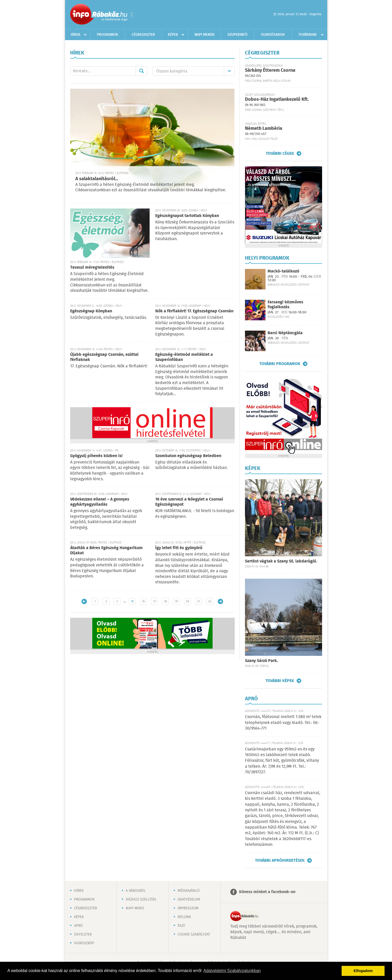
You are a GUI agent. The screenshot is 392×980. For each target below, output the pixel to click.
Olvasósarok (273, 35)
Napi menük (205, 35)
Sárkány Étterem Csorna (270, 70)
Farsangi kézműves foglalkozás (285, 305)
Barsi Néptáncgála (285, 333)
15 (132, 601)
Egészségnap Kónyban (91, 311)
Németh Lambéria (264, 129)
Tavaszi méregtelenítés (92, 267)
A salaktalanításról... (97, 179)
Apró (78, 926)
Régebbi (220, 601)
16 (143, 601)
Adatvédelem (189, 900)
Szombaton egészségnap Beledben (188, 456)
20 (188, 601)
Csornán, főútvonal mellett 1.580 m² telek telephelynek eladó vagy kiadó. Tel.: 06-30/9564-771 (283, 723)
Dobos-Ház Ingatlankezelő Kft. (277, 99)
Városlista (132, 15)
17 (154, 601)
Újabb (84, 601)
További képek (280, 681)
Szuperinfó (238, 35)
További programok (280, 364)
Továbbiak (308, 35)
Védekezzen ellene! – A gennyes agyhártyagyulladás (100, 502)
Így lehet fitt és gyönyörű (179, 548)
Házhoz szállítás (141, 900)
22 (210, 601)
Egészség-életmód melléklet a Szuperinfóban (184, 357)
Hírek (76, 35)
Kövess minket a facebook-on (267, 892)
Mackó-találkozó (283, 271)
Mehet (141, 71)
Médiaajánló (189, 891)
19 (176, 601)
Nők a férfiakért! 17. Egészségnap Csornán (194, 311)
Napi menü (135, 908)
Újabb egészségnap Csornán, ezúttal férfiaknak (104, 357)
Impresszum (188, 908)
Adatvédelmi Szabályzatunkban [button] (232, 971)
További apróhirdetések (280, 860)
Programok (108, 35)
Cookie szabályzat (194, 934)
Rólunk (184, 917)
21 (199, 601)
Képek (173, 35)
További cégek (280, 153)
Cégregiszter (143, 35)
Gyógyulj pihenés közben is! (96, 456)
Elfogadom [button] (363, 971)
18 (166, 601)
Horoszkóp (84, 943)
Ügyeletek (83, 934)
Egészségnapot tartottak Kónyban (187, 216)
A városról (136, 891)
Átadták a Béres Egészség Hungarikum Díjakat (106, 551)
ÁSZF (181, 926)
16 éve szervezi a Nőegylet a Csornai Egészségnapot (189, 502)
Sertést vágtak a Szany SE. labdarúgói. (281, 561)
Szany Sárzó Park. (261, 661)
